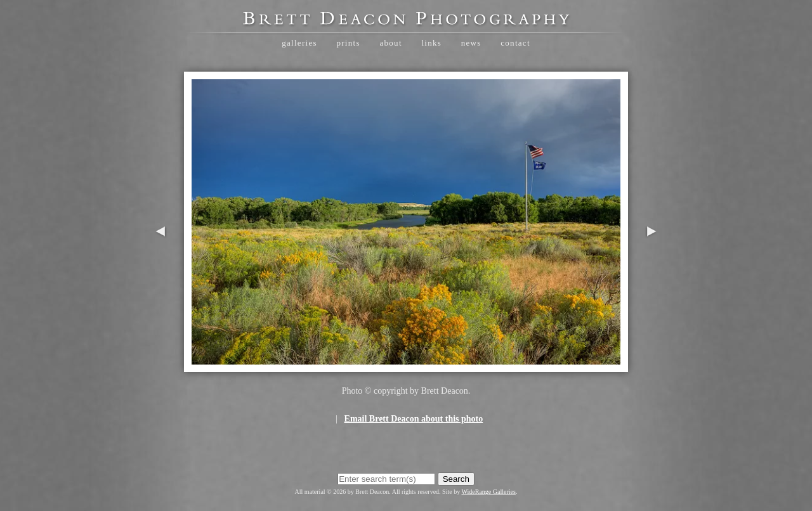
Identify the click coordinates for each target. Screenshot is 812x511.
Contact (515, 43)
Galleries (299, 43)
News (471, 43)
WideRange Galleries (489, 492)
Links (431, 43)
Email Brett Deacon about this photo (414, 419)
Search (456, 479)
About (390, 43)
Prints (348, 43)
